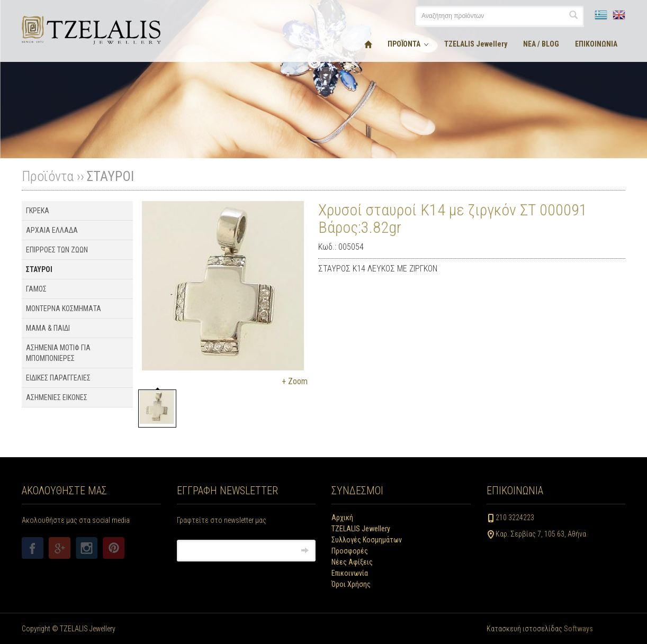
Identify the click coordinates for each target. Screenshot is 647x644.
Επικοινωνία (350, 573)
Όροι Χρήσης (351, 584)
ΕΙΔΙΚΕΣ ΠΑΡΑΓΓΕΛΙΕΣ (58, 378)
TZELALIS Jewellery (476, 44)
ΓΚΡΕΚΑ (38, 211)
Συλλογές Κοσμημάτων (367, 540)
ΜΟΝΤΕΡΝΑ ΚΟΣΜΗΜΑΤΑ (64, 309)
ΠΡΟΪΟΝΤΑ (404, 44)
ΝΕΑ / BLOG (541, 44)
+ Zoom (295, 381)
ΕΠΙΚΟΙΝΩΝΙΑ (596, 44)
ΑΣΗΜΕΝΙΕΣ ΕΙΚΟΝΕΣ (57, 397)
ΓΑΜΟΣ (36, 289)
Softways (578, 629)
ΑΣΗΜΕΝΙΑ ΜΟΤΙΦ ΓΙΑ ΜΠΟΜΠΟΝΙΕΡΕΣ (58, 353)
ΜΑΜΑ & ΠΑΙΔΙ (48, 328)
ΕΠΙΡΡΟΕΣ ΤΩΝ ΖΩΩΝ (57, 250)
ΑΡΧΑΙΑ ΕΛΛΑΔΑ (52, 230)
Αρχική (342, 518)
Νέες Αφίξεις (352, 562)
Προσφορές (350, 551)
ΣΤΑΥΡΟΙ (110, 176)
